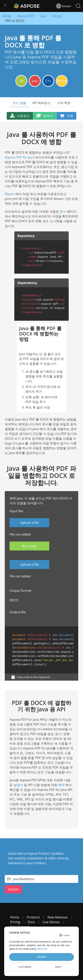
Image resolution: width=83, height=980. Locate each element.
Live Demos (51, 922)
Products (33, 917)
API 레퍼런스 (41, 103)
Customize (25, 967)
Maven (10, 194)
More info (42, 949)
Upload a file (29, 523)
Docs (31, 922)
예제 (61, 785)
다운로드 (20, 116)
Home (15, 917)
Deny (58, 967)
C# (21, 81)
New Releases (58, 917)
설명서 (18, 785)
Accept (41, 957)
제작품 (6, 16)
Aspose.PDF (26, 16)
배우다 (45, 116)
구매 (66, 116)
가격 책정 (64, 103)
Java (43, 16)
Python (62, 81)
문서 (63, 211)
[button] (5, 5)
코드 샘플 (19, 103)
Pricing (15, 922)
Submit (13, 889)
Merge (57, 16)
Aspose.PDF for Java (19, 157)
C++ (48, 81)
